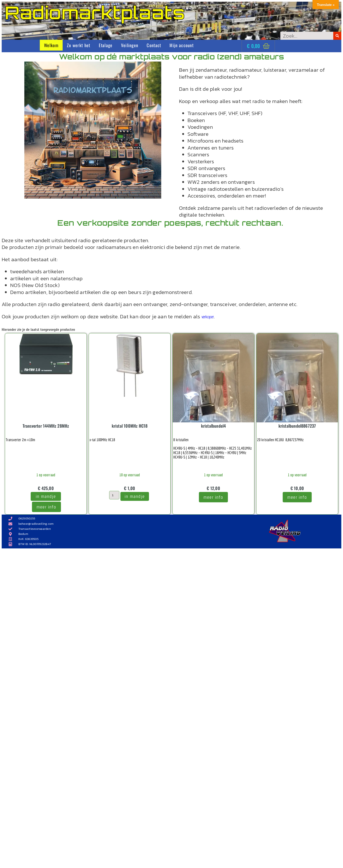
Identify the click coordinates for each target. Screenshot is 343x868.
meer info (46, 507)
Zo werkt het (79, 45)
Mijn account (182, 45)
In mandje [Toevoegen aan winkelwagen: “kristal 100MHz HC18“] (135, 496)
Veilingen (130, 45)
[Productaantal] (114, 495)
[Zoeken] (337, 36)
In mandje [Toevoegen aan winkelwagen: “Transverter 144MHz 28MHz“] (46, 496)
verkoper (208, 317)
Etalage (106, 45)
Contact (154, 45)
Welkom (51, 45)
